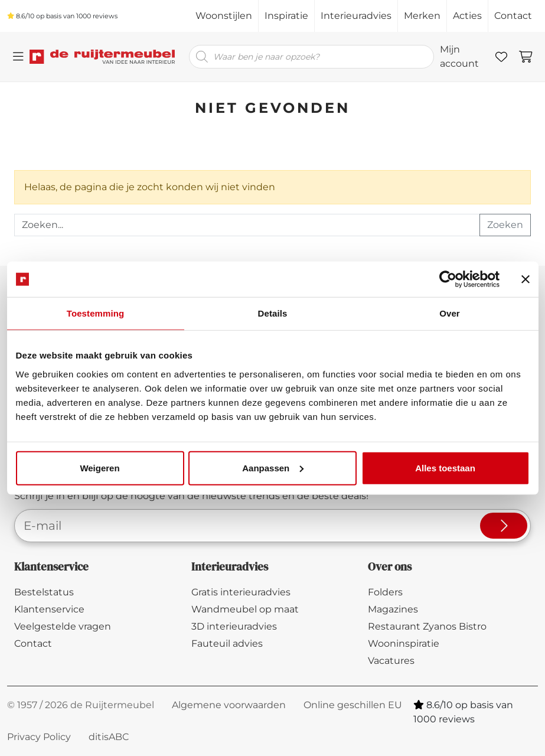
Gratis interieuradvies (241, 592)
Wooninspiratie (404, 643)
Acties (467, 16)
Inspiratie (286, 16)
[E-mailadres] (244, 526)
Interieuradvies (356, 16)
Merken (422, 16)
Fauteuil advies (227, 643)
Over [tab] (450, 313)
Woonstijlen (224, 16)
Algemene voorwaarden (229, 705)
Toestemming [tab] (96, 313)
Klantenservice (49, 609)
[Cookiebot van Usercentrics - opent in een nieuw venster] (448, 279)
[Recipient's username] (247, 225)
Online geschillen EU (353, 705)
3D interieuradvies (234, 626)
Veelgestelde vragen (63, 626)
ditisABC (109, 737)
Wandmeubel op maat (245, 609)
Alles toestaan (445, 467)
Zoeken (505, 225)
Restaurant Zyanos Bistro (427, 626)
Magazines (393, 609)
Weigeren (99, 467)
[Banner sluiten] (526, 279)
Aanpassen (273, 467)
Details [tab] (273, 313)
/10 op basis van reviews (62, 16)
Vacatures (391, 661)
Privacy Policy (39, 737)
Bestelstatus (44, 592)
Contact (513, 16)
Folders (385, 592)
